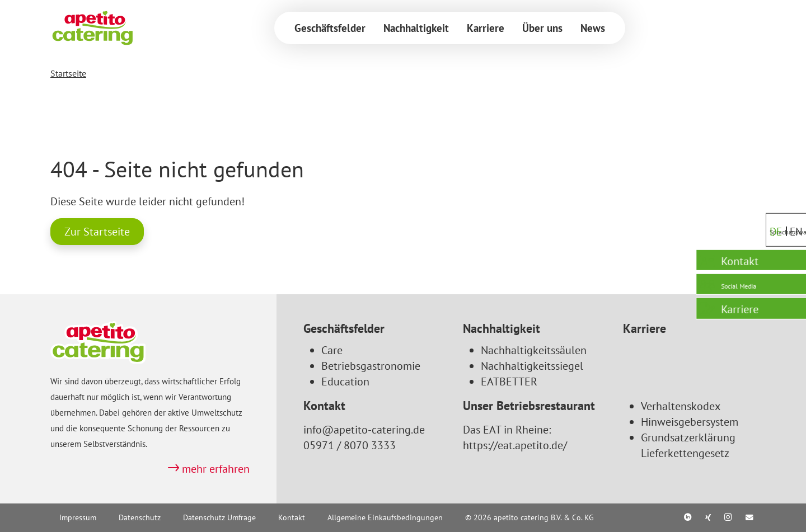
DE (770, 211)
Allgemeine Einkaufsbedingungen (385, 517)
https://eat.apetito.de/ (515, 445)
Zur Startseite (97, 232)
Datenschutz (140, 517)
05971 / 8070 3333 (350, 445)
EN (791, 211)
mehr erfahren (216, 469)
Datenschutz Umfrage (219, 517)
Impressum (78, 517)
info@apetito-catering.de (364, 430)
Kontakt (292, 517)
